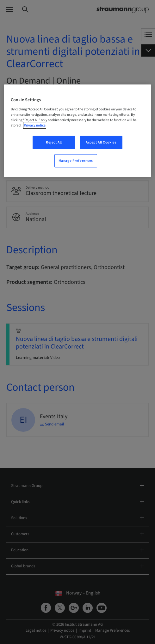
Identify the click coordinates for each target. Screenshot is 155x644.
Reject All (54, 142)
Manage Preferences (76, 161)
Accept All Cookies (101, 142)
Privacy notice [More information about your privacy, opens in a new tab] (35, 125)
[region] (77, 131)
